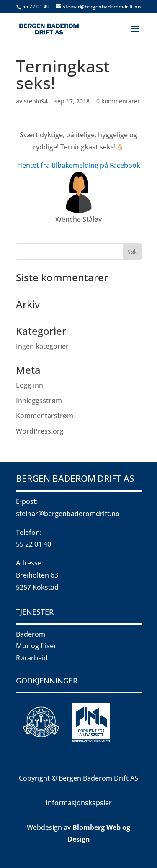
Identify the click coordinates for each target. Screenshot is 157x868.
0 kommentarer (118, 101)
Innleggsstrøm (39, 401)
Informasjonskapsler (79, 803)
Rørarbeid (32, 658)
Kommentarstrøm (45, 416)
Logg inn (30, 385)
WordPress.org (40, 431)
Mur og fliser (36, 646)
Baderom (31, 634)
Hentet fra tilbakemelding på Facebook (79, 165)
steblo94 (36, 101)
